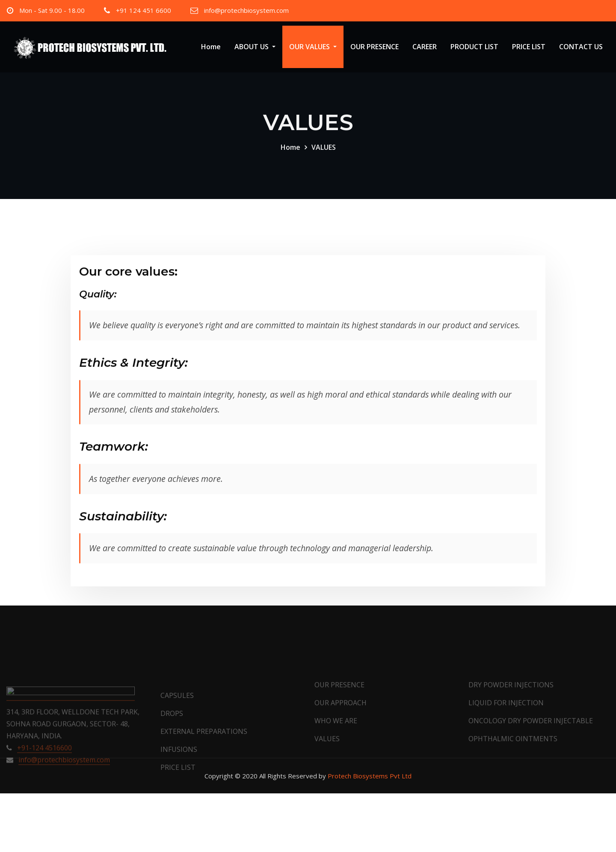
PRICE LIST (529, 47)
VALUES (324, 154)
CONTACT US (581, 47)
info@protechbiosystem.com (246, 10)
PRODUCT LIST (474, 47)
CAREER (425, 47)
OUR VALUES (313, 47)
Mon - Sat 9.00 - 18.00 (52, 10)
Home (211, 47)
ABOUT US (255, 47)
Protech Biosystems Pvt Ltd (370, 776)
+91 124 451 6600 (144, 10)
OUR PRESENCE (375, 47)
